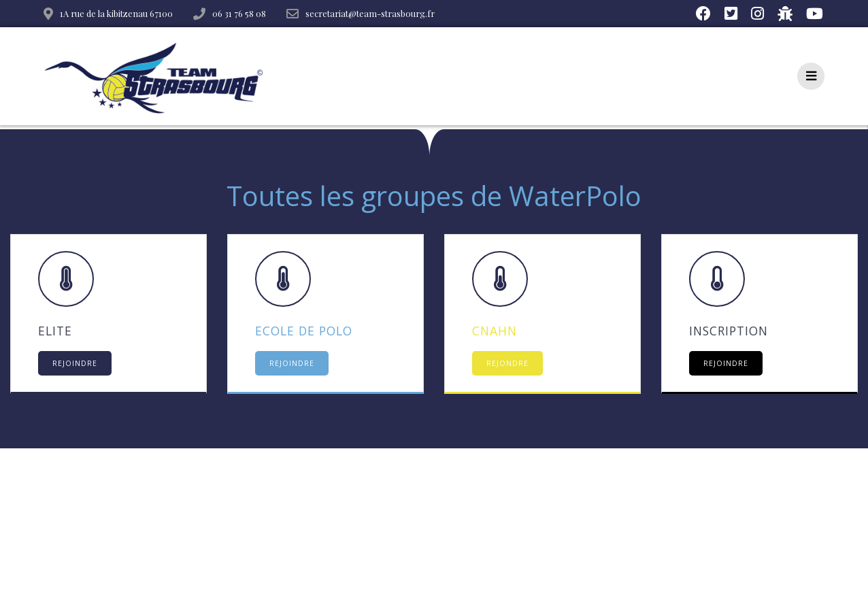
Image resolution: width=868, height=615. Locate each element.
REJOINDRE (75, 363)
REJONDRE (507, 363)
